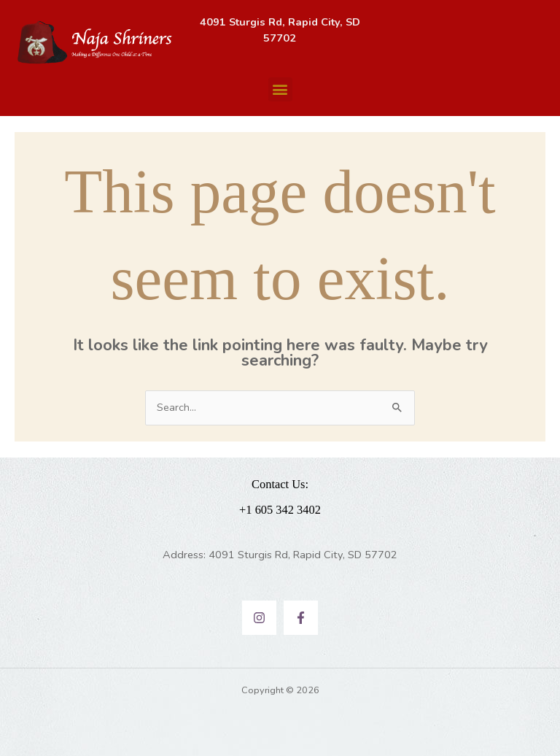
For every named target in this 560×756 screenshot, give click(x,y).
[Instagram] (259, 618)
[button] (280, 89)
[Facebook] (301, 618)
